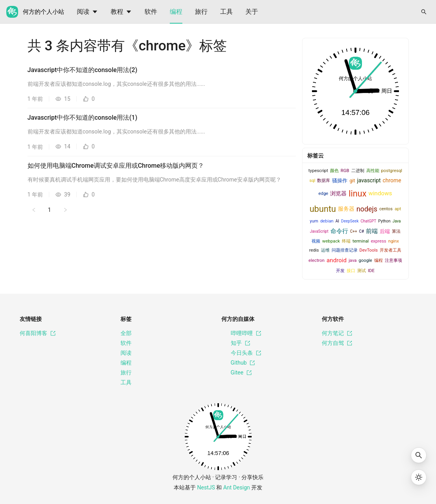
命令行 (339, 231)
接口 (351, 271)
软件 (151, 12)
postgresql (392, 171)
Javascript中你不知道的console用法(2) (83, 70)
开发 (340, 271)
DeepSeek (350, 221)
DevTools (369, 250)
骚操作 (340, 181)
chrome (392, 180)
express (378, 241)
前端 (372, 231)
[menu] (239, 12)
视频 (316, 241)
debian (327, 221)
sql (312, 181)
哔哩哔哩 (241, 333)
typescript (318, 171)
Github (238, 363)
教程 (121, 12)
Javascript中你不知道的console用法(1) (83, 118)
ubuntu (323, 209)
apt (398, 209)
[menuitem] (87, 12)
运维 (325, 250)
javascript (369, 180)
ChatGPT (368, 221)
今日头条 (241, 353)
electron (316, 260)
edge (324, 194)
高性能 (373, 171)
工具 (226, 12)
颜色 (334, 171)
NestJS (206, 487)
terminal (361, 241)
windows (380, 193)
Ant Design (237, 487)
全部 (126, 333)
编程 (176, 12)
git (352, 181)
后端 (385, 231)
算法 (396, 231)
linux (357, 194)
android (337, 260)
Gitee (237, 373)
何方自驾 (337, 343)
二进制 (358, 171)
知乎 (236, 343)
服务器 (346, 209)
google (365, 260)
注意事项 (393, 260)
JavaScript (319, 231)
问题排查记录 (345, 250)
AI (337, 221)
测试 (362, 271)
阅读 (87, 12)
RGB (345, 171)
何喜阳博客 (38, 333)
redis (314, 250)
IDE (371, 271)
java (353, 260)
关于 (252, 12)
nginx (394, 241)
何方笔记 (337, 333)
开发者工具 (391, 250)
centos (386, 209)
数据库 (324, 181)
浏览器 (338, 193)
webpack (331, 241)
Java (396, 221)
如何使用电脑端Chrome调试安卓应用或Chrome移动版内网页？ (116, 166)
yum (314, 221)
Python (384, 221)
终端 (346, 241)
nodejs (367, 209)
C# (362, 231)
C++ (354, 231)
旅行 (201, 12)
